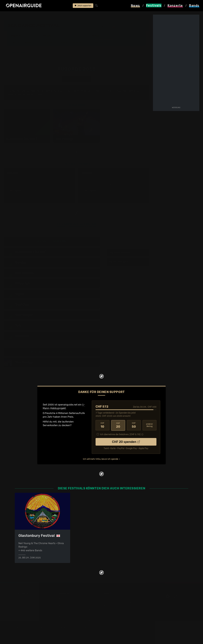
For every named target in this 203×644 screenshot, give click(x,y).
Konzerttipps (66, 598)
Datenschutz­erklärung (116, 609)
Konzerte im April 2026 (72, 613)
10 (102, 425)
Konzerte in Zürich (70, 602)
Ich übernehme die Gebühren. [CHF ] (120, 434)
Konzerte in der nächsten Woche (78, 609)
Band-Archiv (101, 43)
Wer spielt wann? (22, 43)
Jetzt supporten (83, 6)
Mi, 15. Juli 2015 (128, 262)
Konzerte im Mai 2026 (71, 617)
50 (134, 425)
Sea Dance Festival (58, 16)
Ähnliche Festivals (71, 43)
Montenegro (38, 16)
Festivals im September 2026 (31, 624)
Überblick (50, 40)
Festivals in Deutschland (29, 606)
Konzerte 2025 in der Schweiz (76, 620)
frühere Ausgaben (81, 16)
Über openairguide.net (116, 598)
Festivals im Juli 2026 (27, 620)
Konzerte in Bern (69, 606)
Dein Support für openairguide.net (123, 602)
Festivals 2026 (23, 609)
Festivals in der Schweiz (28, 602)
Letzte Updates (69, 40)
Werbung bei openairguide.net (121, 606)
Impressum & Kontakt (116, 613)
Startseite (9, 16)
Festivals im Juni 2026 (28, 617)
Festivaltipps (22, 598)
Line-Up (17, 40)
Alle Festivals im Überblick (30, 628)
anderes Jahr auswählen (77, 79)
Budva (109, 27)
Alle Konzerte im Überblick (74, 628)
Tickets (48, 43)
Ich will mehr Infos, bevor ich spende (101, 459)
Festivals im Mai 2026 (27, 613)
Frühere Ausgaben (104, 40)
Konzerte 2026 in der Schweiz (76, 624)
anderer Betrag (150, 425)
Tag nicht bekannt (128, 252)
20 (118, 425)
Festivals (23, 16)
